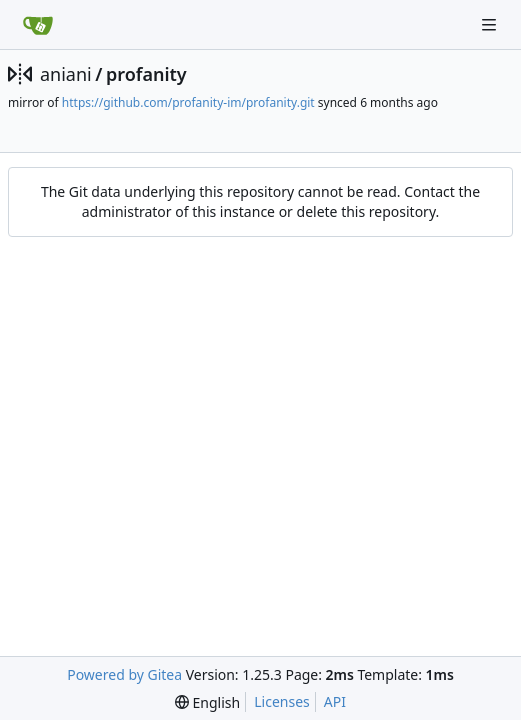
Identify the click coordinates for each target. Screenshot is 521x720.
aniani (66, 74)
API (335, 701)
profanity (146, 74)
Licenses (282, 701)
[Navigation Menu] (491, 24)
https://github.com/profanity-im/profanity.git (188, 102)
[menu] (207, 702)
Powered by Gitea (124, 674)
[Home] (38, 25)
